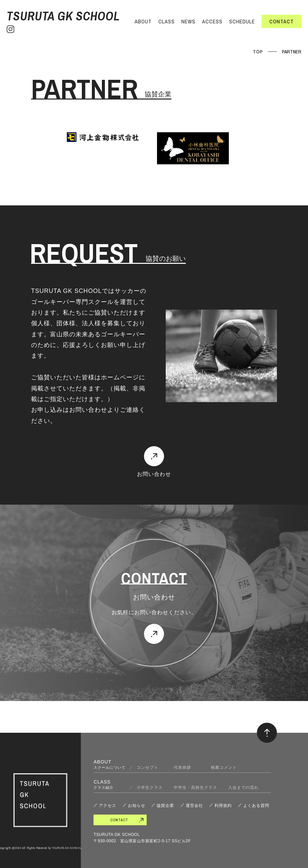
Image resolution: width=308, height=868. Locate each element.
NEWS (188, 21)
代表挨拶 (187, 767)
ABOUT (143, 21)
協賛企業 (165, 806)
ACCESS (212, 21)
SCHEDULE (242, 21)
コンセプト (150, 767)
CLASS (167, 21)
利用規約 (223, 806)
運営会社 (194, 806)
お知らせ (137, 806)
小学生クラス (150, 788)
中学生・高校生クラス (195, 788)
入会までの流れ (243, 788)
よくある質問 (256, 806)
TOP (258, 52)
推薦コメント (224, 767)
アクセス (108, 806)
